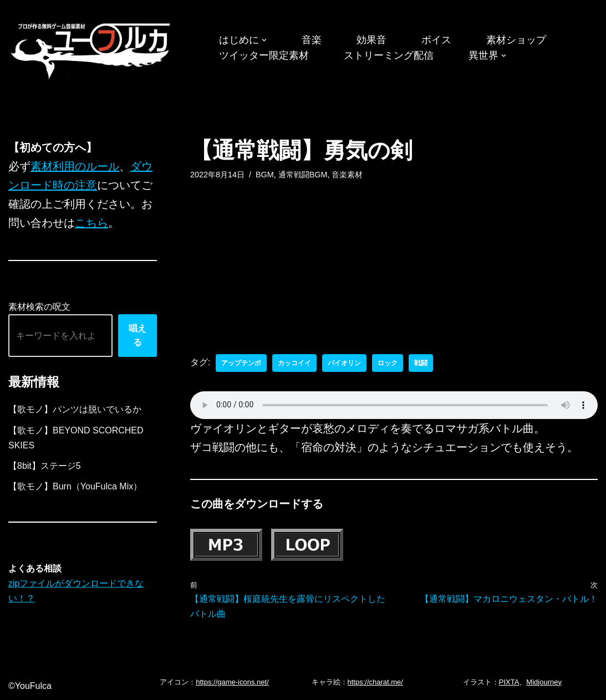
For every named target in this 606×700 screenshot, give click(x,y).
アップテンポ (241, 363)
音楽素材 (347, 175)
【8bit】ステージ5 (45, 466)
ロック (388, 363)
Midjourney (544, 682)
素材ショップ (516, 40)
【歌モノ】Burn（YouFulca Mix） (75, 486)
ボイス (436, 40)
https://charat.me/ (375, 682)
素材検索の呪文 (39, 307)
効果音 (371, 40)
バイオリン (344, 363)
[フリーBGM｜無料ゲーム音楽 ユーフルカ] (91, 49)
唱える (138, 336)
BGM (265, 175)
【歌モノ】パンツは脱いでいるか (75, 409)
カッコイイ (294, 363)
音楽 (312, 40)
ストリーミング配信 (389, 55)
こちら (91, 223)
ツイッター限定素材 (264, 55)
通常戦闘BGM (303, 175)
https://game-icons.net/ (232, 682)
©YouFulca (30, 686)
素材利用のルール (75, 166)
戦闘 (421, 363)
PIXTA (509, 682)
